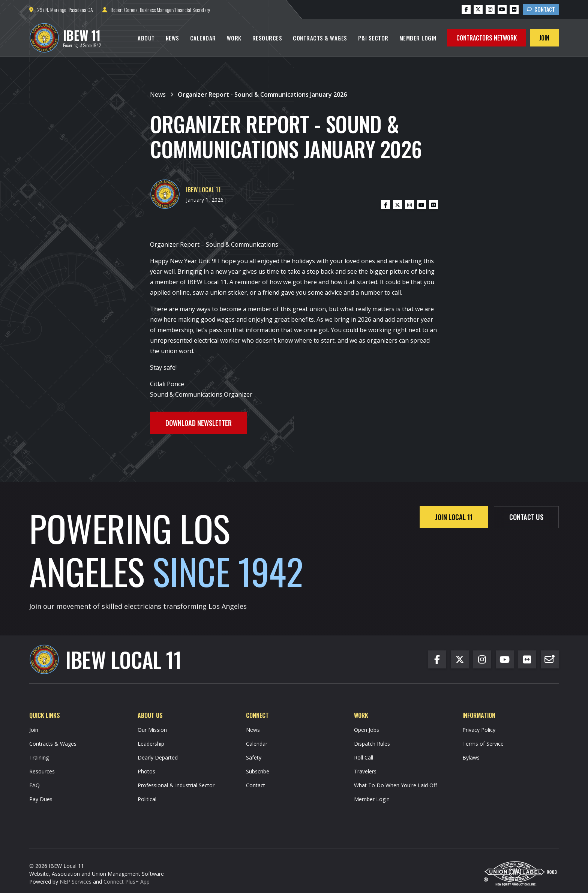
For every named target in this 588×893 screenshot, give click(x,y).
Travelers (365, 771)
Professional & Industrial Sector (176, 785)
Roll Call (364, 757)
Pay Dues (41, 799)
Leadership (151, 744)
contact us (526, 517)
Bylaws (471, 757)
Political (147, 799)
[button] (146, 38)
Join (544, 38)
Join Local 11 (454, 517)
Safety (254, 757)
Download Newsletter (199, 423)
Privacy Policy (479, 730)
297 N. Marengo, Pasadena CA (61, 10)
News (172, 38)
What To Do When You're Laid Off (395, 785)
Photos (146, 771)
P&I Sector (373, 38)
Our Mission (152, 730)
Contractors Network (487, 38)
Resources (267, 38)
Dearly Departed (158, 757)
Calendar (203, 38)
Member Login (418, 38)
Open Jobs (367, 730)
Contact (541, 9)
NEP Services (76, 882)
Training (39, 757)
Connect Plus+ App (127, 882)
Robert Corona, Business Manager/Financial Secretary (156, 10)
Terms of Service (483, 744)
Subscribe (258, 771)
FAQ (34, 785)
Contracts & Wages (320, 38)
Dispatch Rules (372, 744)
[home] (65, 38)
